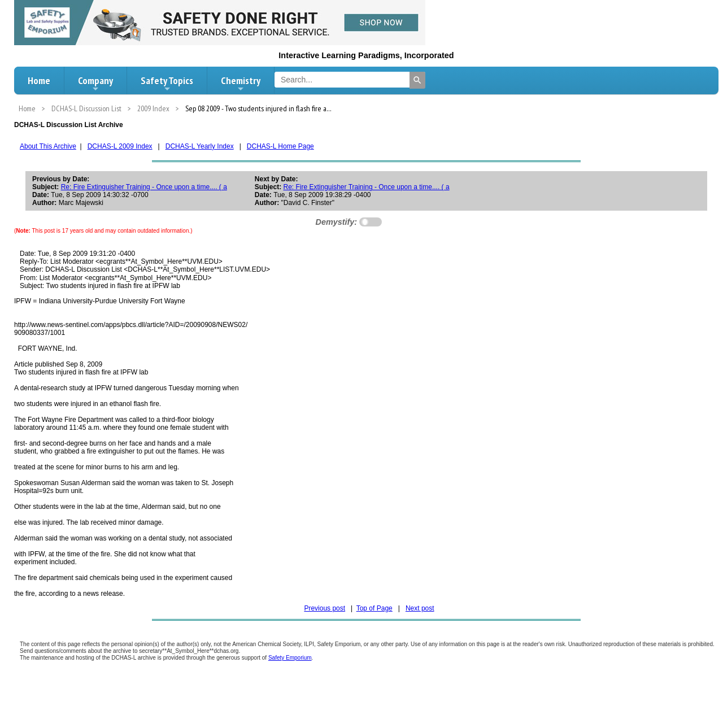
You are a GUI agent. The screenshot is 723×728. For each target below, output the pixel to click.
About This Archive (48, 146)
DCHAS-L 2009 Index (120, 146)
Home (39, 80)
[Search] (417, 80)
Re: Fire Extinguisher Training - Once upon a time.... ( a (144, 187)
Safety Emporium (290, 658)
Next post (420, 608)
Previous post (325, 608)
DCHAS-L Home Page (280, 146)
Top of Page (374, 608)
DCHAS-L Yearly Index (200, 146)
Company (95, 84)
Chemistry (241, 84)
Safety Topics (167, 84)
